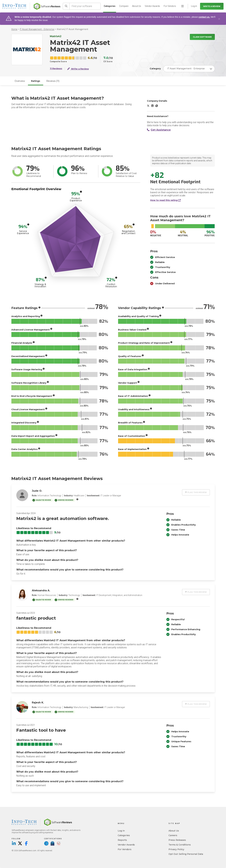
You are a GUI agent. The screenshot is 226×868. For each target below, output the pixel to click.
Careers (173, 835)
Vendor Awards (152, 6)
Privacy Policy (176, 849)
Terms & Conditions (180, 845)
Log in (121, 831)
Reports (122, 840)
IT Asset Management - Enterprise (37, 29)
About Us (137, 6)
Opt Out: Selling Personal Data (186, 854)
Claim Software (202, 37)
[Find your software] (85, 6)
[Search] (66, 6)
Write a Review (212, 6)
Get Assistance (159, 130)
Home (14, 29)
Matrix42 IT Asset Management (73, 29)
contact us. (204, 17)
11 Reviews (56, 69)
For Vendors (170, 6)
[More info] (81, 192)
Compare (124, 6)
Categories (110, 6)
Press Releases (177, 840)
